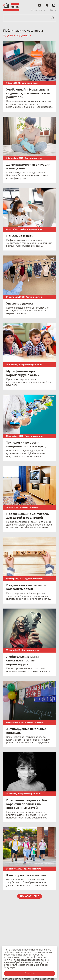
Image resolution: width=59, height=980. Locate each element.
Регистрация (38, 10)
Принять (30, 973)
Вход (53, 10)
